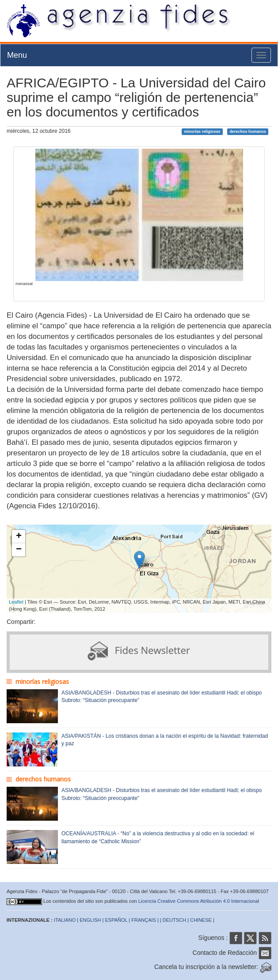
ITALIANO (65, 920)
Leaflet (16, 602)
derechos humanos (248, 131)
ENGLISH (90, 920)
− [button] (19, 550)
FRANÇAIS (144, 920)
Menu (17, 55)
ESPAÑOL (116, 920)
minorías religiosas (202, 131)
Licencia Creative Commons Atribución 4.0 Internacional (199, 901)
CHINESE (201, 920)
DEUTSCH (174, 920)
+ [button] (19, 537)
